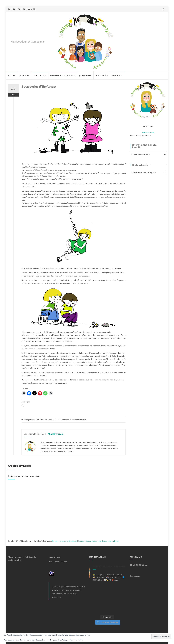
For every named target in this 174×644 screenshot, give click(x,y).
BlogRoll (117, 76)
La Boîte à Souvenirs (45, 420)
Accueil (12, 76)
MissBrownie (81, 420)
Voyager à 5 (102, 76)
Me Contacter (148, 132)
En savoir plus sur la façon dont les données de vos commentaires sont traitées (85, 541)
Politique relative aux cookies (73, 640)
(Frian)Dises (85, 76)
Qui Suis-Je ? (40, 76)
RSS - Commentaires (58, 562)
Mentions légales (16, 557)
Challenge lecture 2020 (63, 76)
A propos (25, 76)
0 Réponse (65, 420)
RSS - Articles (55, 557)
